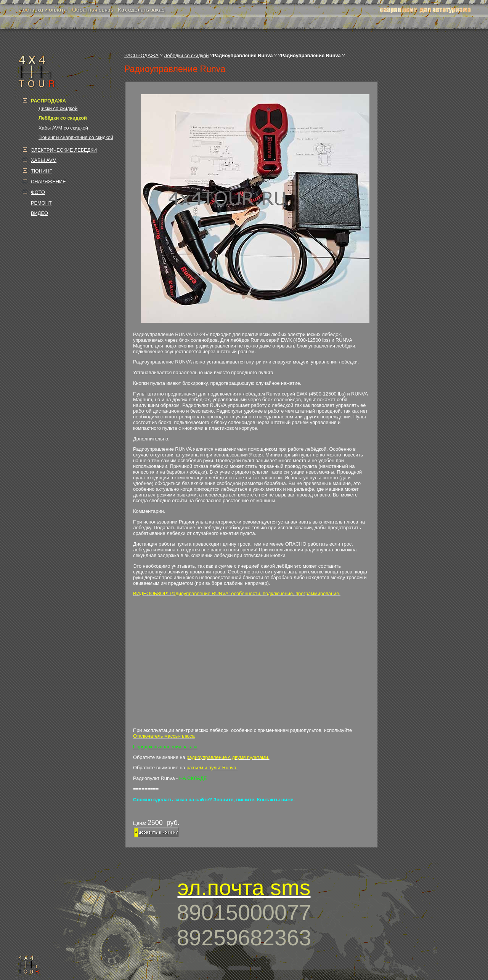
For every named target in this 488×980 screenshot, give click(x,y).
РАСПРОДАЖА (141, 55)
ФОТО (38, 192)
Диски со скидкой (58, 108)
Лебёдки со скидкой (186, 55)
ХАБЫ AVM (44, 160)
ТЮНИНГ (41, 171)
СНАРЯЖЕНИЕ (48, 182)
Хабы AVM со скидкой (63, 128)
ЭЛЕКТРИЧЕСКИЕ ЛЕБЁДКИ (64, 150)
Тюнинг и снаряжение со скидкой (76, 137)
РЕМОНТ (41, 203)
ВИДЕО (39, 213)
